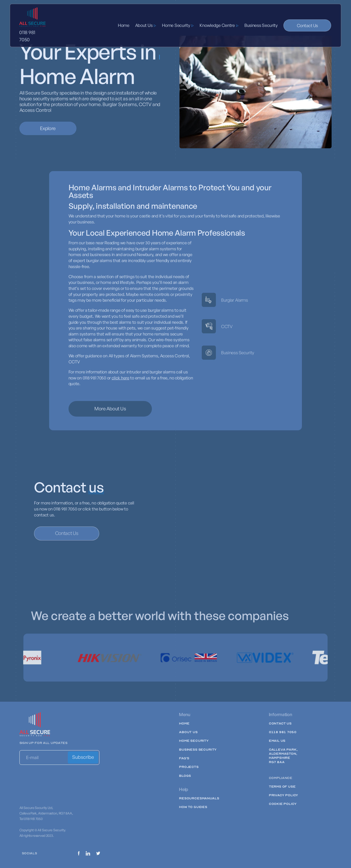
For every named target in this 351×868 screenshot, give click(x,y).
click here (121, 378)
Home (124, 25)
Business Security (261, 25)
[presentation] (56, 779)
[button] (146, 25)
